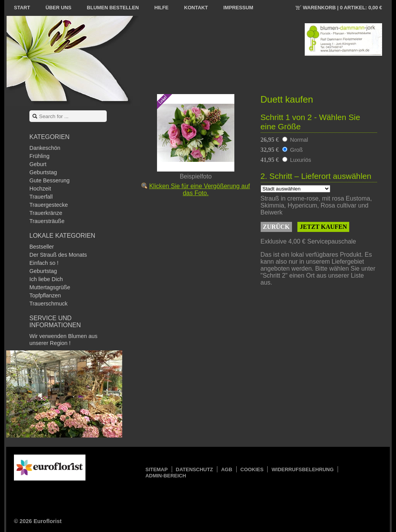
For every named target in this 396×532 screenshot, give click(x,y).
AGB (227, 469)
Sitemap (157, 469)
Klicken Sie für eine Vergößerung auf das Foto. (200, 190)
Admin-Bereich (166, 476)
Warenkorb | (342, 8)
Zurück (276, 227)
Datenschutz (195, 469)
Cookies (252, 469)
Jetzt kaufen (323, 227)
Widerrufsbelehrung (302, 469)
